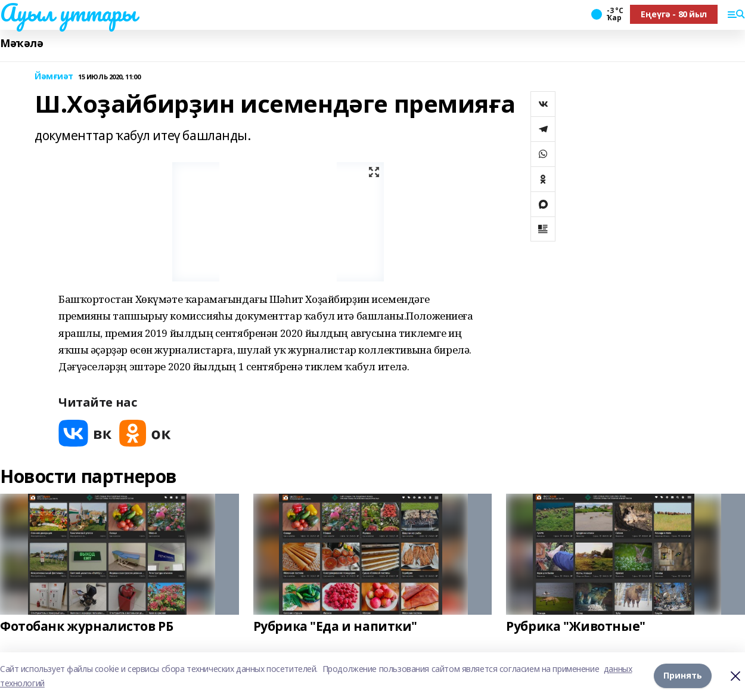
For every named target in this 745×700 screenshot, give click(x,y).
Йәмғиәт (54, 77)
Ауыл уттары (68, 13)
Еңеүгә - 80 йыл (674, 14)
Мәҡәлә (21, 43)
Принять (683, 675)
